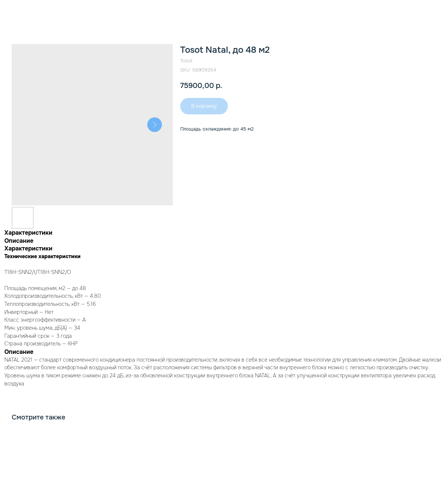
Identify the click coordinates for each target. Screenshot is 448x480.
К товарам (27, 11)
